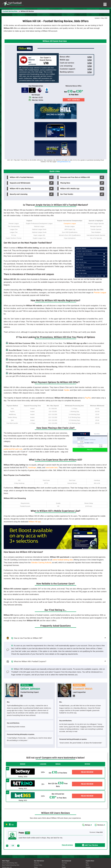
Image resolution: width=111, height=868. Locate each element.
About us (37, 863)
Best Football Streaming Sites (11, 865)
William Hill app (35, 522)
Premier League (100, 293)
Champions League (70, 224)
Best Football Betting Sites (10, 863)
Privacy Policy (38, 865)
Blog (87, 863)
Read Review (87, 772)
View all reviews (67, 845)
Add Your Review (91, 845)
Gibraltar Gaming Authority (41, 563)
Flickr (63, 865)
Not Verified (74, 100)
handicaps (32, 468)
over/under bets (52, 468)
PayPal (88, 398)
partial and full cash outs (13, 449)
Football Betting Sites (10, 11)
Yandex (67, 390)
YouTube (64, 863)
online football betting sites (63, 560)
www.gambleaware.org (64, 162)
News (87, 865)
